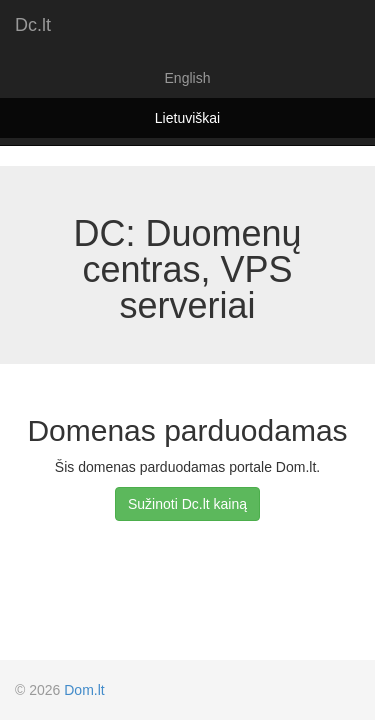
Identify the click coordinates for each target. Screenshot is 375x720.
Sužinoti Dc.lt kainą (187, 504)
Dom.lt (84, 690)
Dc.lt (33, 25)
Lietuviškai (187, 118)
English (188, 78)
